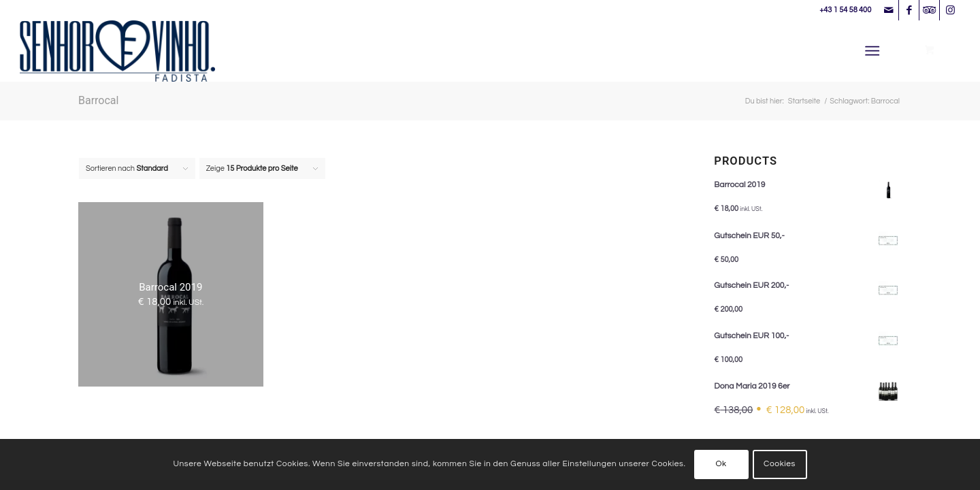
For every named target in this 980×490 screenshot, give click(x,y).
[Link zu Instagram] (950, 10)
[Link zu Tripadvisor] (929, 10)
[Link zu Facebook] (909, 10)
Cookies (780, 464)
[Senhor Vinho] (117, 51)
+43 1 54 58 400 (845, 10)
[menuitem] (875, 51)
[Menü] (872, 51)
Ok (721, 464)
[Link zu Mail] (888, 10)
